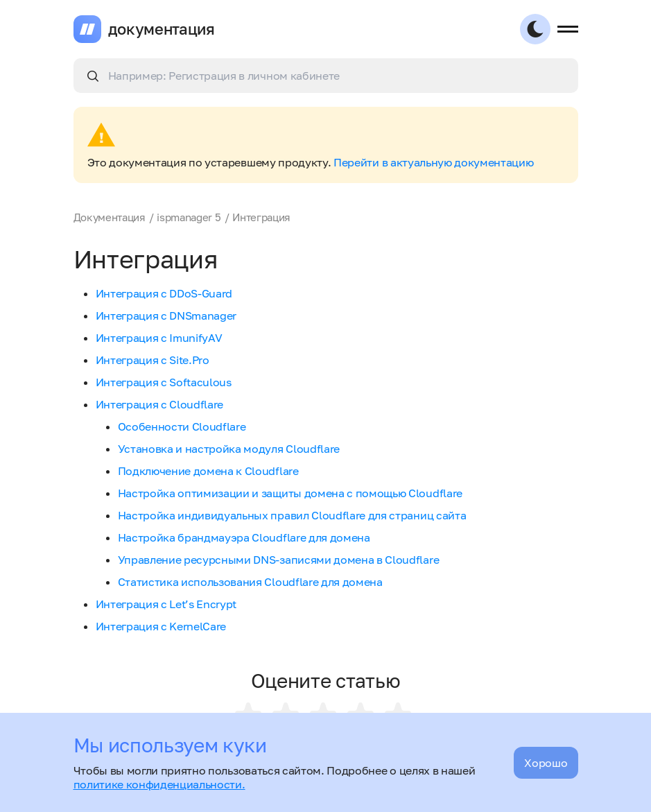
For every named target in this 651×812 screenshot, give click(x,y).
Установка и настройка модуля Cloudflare (229, 449)
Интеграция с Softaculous (164, 382)
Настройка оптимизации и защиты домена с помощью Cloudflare (290, 493)
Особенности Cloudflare (182, 426)
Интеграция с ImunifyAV (159, 338)
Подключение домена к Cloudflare (208, 471)
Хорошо (546, 763)
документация (162, 29)
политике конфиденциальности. (159, 784)
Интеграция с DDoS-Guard (164, 293)
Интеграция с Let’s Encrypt (166, 604)
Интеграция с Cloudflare (160, 404)
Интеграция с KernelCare (161, 626)
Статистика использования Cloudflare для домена (250, 582)
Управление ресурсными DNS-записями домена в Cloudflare (279, 560)
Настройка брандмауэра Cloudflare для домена (244, 537)
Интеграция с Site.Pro (153, 360)
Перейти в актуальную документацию (433, 162)
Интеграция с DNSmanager (166, 316)
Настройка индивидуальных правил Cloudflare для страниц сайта (292, 515)
